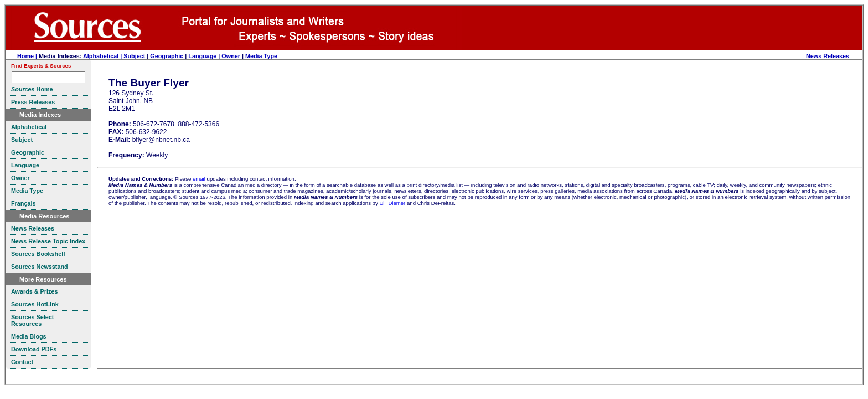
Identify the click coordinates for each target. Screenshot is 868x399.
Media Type (261, 56)
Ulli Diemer (392, 203)
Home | (28, 56)
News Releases (828, 56)
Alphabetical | (103, 56)
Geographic (167, 56)
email (199, 179)
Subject (134, 56)
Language (202, 56)
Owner (231, 56)
